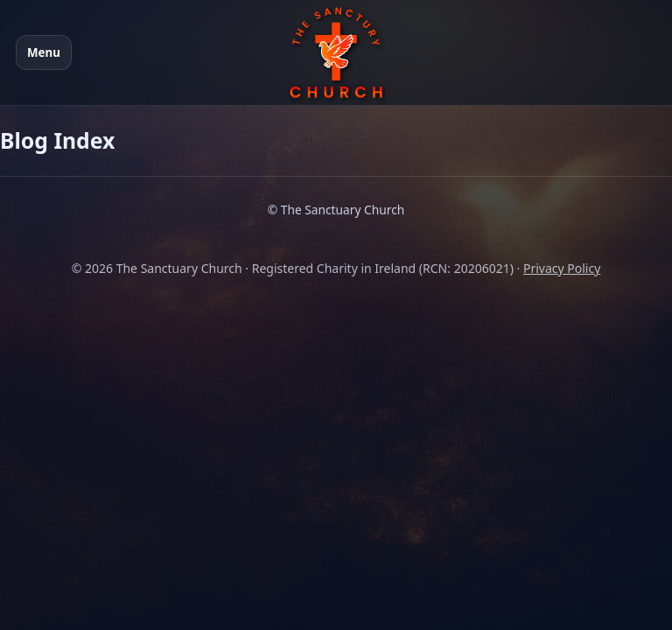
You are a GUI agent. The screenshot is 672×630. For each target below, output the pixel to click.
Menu (44, 52)
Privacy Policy (562, 268)
